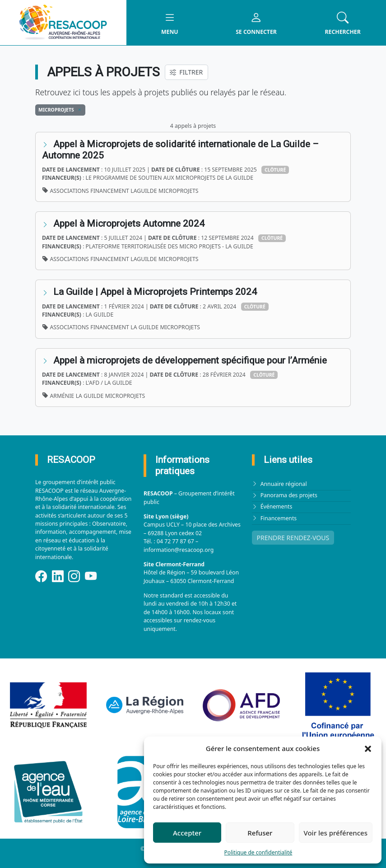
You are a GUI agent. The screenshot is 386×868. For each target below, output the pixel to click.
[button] (368, 748)
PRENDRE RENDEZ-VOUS (293, 538)
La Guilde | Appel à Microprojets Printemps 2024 (156, 292)
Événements (277, 506)
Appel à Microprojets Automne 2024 (129, 224)
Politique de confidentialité (258, 852)
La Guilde (144, 327)
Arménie (62, 396)
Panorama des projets (289, 495)
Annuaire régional (284, 484)
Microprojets (178, 191)
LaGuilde (144, 191)
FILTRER (186, 72)
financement (110, 191)
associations (70, 191)
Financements (279, 518)
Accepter (187, 833)
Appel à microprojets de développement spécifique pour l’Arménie (190, 360)
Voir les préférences (336, 833)
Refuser (260, 833)
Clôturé (275, 170)
